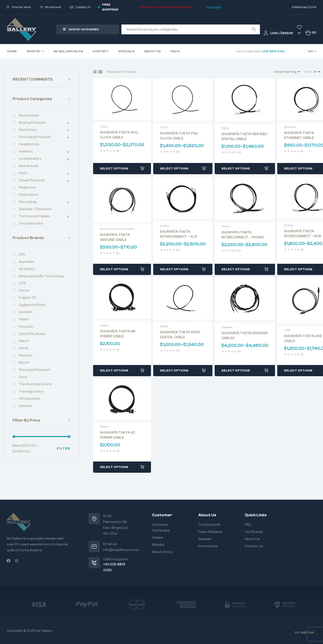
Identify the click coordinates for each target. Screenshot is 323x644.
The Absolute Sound (35, 384)
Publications (29, 195)
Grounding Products (35, 137)
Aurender (26, 262)
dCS (22, 283)
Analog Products (32, 123)
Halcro (24, 341)
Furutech (26, 327)
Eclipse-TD (27, 298)
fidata (24, 319)
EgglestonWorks (32, 305)
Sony (23, 377)
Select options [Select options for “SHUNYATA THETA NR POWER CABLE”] (114, 371)
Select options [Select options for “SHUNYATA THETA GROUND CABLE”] (114, 269)
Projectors (27, 187)
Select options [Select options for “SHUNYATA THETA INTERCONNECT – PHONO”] (236, 269)
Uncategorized (31, 223)
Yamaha (25, 406)
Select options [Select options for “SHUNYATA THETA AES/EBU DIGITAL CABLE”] (236, 169)
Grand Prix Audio (32, 334)
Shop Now (214, 7)
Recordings (28, 202)
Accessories (29, 115)
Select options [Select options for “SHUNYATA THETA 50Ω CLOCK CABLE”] (114, 169)
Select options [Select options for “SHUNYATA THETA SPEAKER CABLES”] (236, 371)
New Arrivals (29, 166)
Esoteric (26, 312)
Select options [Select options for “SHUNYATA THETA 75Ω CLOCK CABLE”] (174, 169)
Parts (23, 173)
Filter (64, 448)
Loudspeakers (30, 158)
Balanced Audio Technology (41, 276)
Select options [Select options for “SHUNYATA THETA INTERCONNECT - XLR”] (174, 269)
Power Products (32, 180)
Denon (24, 290)
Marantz (26, 355)
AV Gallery (27, 269)
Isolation (26, 151)
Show (308, 72)
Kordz (24, 348)
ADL (22, 254)
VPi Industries (29, 399)
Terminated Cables (34, 216)
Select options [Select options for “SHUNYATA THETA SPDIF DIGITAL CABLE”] (174, 371)
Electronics (28, 130)
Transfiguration (31, 391)
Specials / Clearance (35, 209)
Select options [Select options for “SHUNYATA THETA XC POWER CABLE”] (114, 467)
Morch (24, 363)
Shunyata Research (35, 370)
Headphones (29, 144)
